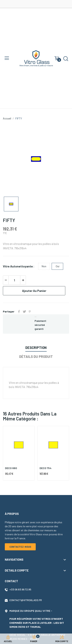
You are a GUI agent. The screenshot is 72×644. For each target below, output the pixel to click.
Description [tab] (36, 348)
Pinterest (30, 312)
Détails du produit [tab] (36, 357)
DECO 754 (46, 468)
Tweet (24, 312)
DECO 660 (11, 468)
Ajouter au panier (34, 291)
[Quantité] (14, 280)
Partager (19, 312)
